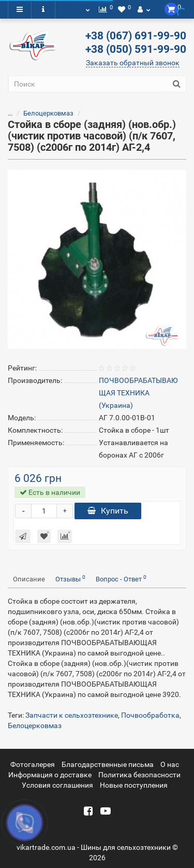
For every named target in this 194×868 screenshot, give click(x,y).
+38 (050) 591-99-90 (136, 49)
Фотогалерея (33, 764)
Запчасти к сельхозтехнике (72, 715)
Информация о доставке (50, 775)
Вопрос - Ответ (121, 579)
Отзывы (70, 579)
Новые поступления (134, 785)
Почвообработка (150, 715)
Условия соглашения (57, 785)
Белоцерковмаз (48, 113)
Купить (108, 511)
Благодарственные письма (108, 764)
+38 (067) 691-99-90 (136, 36)
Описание (29, 579)
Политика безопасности (139, 775)
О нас (170, 764)
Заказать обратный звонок (133, 63)
